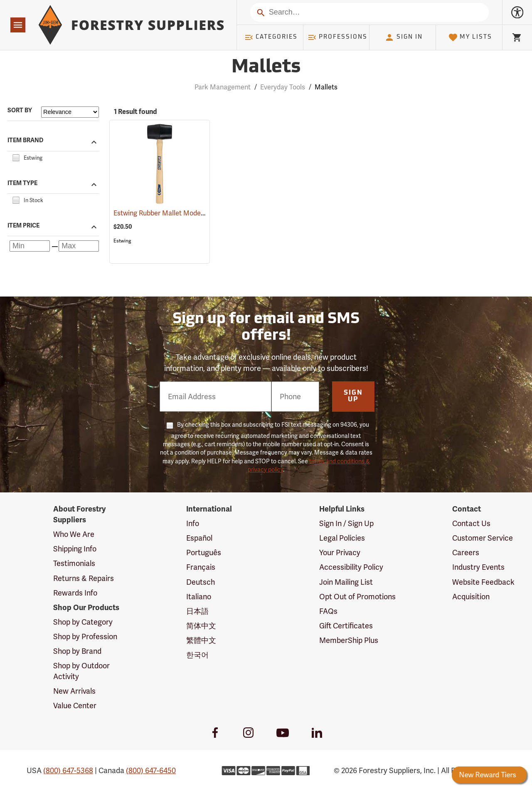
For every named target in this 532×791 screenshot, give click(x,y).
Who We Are (74, 534)
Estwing (122, 241)
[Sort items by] (70, 112)
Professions (337, 37)
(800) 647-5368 (68, 770)
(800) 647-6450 (151, 770)
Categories (271, 37)
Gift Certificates (346, 626)
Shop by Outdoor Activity (81, 671)
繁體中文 (201, 640)
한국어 (197, 655)
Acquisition (471, 597)
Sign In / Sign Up (346, 523)
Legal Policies (342, 538)
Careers (466, 552)
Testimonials (74, 563)
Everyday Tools (283, 87)
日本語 (197, 611)
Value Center (75, 706)
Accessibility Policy (351, 567)
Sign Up (353, 396)
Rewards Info (75, 593)
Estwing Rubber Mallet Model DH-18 (180, 213)
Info (193, 523)
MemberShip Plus (349, 640)
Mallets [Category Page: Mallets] (266, 68)
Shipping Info (75, 549)
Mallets (326, 87)
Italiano (199, 597)
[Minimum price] (30, 246)
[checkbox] (16, 157)
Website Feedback (483, 582)
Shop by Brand (77, 651)
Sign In (404, 37)
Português (204, 552)
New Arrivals (74, 691)
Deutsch (201, 582)
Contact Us (471, 523)
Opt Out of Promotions (357, 597)
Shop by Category (83, 622)
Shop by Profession (85, 637)
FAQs (328, 611)
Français (201, 567)
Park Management (223, 87)
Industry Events (478, 567)
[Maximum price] (79, 246)
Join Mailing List (346, 582)
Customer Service (483, 538)
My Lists (470, 37)
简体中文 (201, 626)
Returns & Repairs (84, 578)
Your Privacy (340, 552)
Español (199, 538)
